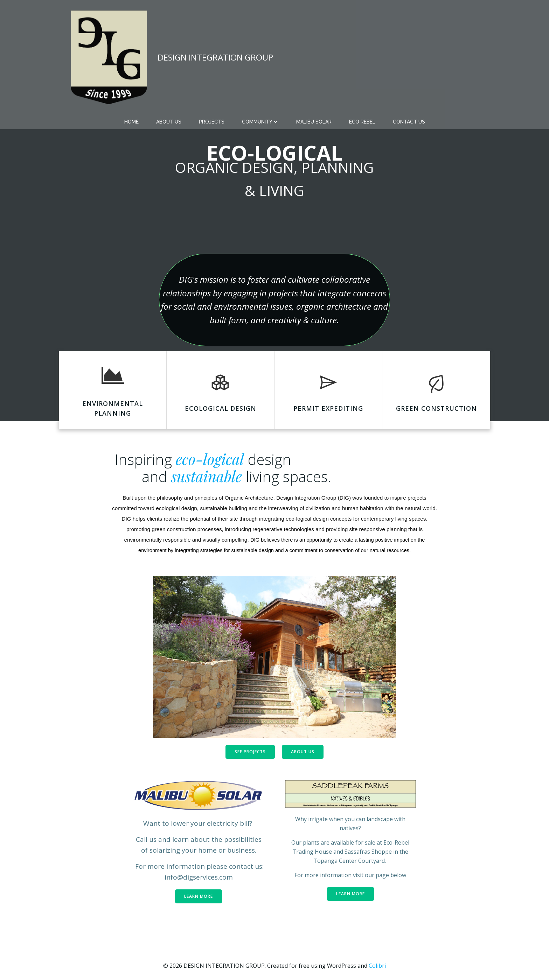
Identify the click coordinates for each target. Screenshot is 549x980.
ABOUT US (169, 122)
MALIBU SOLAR (314, 122)
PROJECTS (212, 122)
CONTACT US (409, 122)
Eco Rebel (362, 122)
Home (131, 122)
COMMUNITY (260, 122)
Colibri (377, 966)
